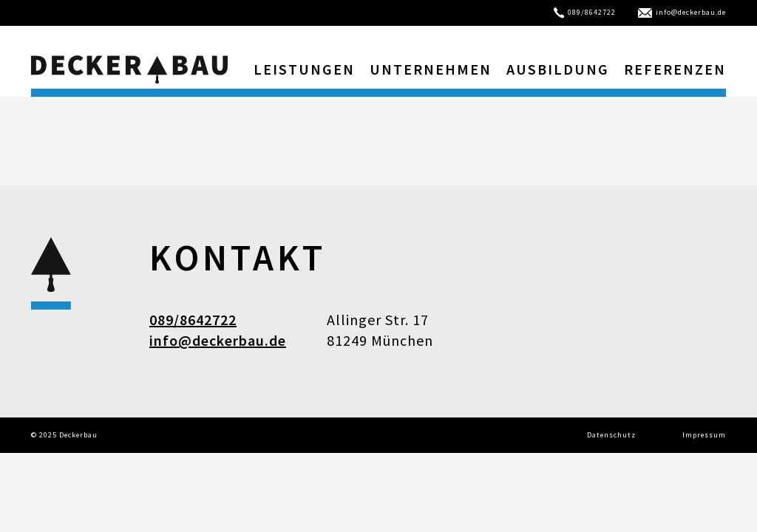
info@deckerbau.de (682, 12)
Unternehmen (431, 69)
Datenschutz (611, 435)
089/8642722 (585, 12)
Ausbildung (558, 69)
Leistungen (304, 69)
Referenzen (675, 69)
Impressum (704, 435)
